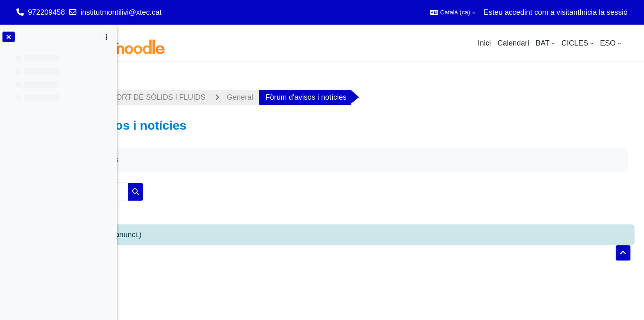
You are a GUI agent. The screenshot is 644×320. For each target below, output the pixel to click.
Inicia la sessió (604, 12)
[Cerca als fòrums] (193, 192)
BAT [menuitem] (543, 43)
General (349, 97)
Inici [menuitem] (484, 43)
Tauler (143, 97)
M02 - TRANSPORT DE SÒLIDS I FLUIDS (244, 97)
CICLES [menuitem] (575, 43)
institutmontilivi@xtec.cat (121, 12)
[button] (453, 12)
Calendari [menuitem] (513, 43)
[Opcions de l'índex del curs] (106, 37)
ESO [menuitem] (608, 43)
